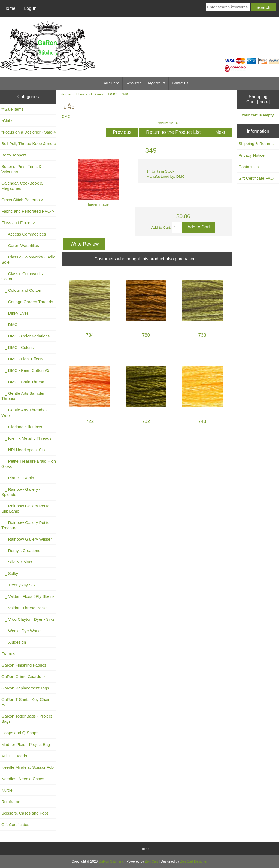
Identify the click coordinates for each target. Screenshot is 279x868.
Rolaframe (11, 802)
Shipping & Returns (256, 144)
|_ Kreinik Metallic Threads (26, 438)
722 (90, 421)
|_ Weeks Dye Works (21, 631)
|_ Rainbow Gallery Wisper (27, 539)
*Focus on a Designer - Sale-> (29, 132)
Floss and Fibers (89, 94)
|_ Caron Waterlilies (20, 245)
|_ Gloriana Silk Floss (22, 427)
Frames (8, 654)
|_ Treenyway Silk (18, 585)
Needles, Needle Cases (23, 779)
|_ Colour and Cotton (21, 290)
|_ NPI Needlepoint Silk (23, 450)
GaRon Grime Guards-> (23, 676)
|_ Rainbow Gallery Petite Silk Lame (25, 508)
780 (146, 335)
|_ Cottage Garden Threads (27, 302)
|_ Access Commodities (24, 234)
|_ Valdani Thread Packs (25, 608)
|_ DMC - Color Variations (25, 336)
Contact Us (180, 83)
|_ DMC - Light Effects (22, 359)
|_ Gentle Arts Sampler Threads (23, 396)
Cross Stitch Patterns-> (22, 200)
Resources (134, 83)
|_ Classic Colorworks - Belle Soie (28, 260)
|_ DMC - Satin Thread (23, 382)
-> (18, 223)
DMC (112, 94)
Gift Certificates (15, 825)
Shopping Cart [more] (258, 99)
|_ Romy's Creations (21, 551)
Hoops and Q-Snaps (20, 733)
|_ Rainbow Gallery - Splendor (21, 492)
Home (10, 8)
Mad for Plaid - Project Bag (26, 744)
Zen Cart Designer (194, 861)
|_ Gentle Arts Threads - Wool (24, 412)
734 (90, 335)
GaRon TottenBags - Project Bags (27, 719)
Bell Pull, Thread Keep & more (29, 144)
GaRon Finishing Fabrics (24, 665)
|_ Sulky (10, 573)
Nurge (7, 790)
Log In (30, 8)
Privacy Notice (251, 155)
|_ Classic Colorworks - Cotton (23, 276)
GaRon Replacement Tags (25, 688)
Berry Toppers (14, 155)
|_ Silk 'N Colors (17, 562)
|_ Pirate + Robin (18, 478)
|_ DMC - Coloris (18, 347)
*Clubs (7, 121)
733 (202, 335)
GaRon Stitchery (111, 861)
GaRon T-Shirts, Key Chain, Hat (26, 702)
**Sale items (12, 109)
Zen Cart (151, 861)
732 (146, 421)
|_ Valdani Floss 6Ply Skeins (28, 596)
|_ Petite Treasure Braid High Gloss (29, 464)
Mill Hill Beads (14, 756)
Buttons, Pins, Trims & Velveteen (21, 169)
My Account (157, 83)
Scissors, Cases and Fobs (25, 813)
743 (202, 421)
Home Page (110, 83)
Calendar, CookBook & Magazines (22, 186)
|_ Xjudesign (14, 642)
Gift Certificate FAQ (256, 178)
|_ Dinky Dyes (15, 313)
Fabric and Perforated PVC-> (28, 211)
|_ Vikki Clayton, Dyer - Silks (28, 619)
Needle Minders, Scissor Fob (28, 767)
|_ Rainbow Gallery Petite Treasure (25, 525)
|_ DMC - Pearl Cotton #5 (25, 370)
